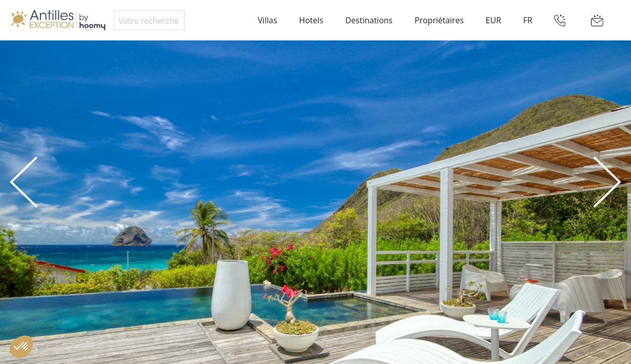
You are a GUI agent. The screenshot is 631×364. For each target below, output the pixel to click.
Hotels (311, 20)
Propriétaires (439, 20)
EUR (493, 20)
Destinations (369, 20)
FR (528, 20)
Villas (267, 20)
